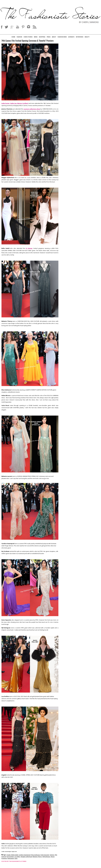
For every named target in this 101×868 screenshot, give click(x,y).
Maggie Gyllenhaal (26, 857)
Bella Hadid (15, 855)
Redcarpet (11, 858)
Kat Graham (10, 857)
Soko (16, 858)
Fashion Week (62, 37)
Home (13, 37)
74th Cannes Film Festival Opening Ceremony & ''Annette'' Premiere (28, 41)
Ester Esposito (45, 855)
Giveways (71, 37)
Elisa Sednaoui (36, 855)
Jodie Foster (6, 103)
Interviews (80, 37)
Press (49, 37)
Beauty (87, 37)
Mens (36, 37)
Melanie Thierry (37, 857)
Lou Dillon (17, 857)
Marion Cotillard (23, 103)
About (54, 37)
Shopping (42, 37)
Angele (9, 855)
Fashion (19, 37)
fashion (52, 855)
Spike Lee (13, 103)
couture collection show (32, 109)
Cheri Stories (28, 37)
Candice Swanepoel (25, 855)
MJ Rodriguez (46, 857)
